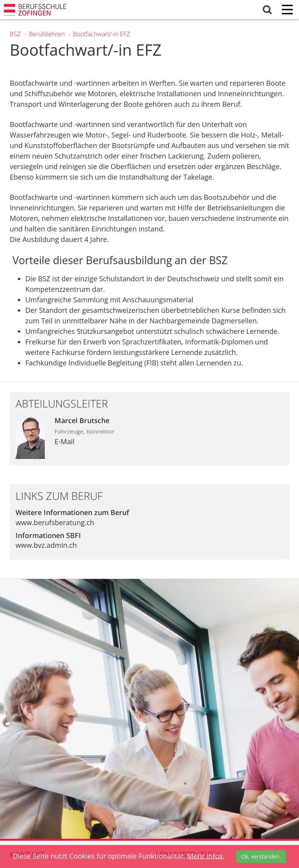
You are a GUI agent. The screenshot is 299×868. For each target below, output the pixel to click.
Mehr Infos (205, 856)
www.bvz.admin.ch (46, 545)
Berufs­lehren (47, 34)
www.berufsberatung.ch (55, 522)
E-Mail (64, 441)
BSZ (15, 34)
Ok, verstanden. (261, 857)
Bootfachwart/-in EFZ (101, 34)
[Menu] (287, 10)
